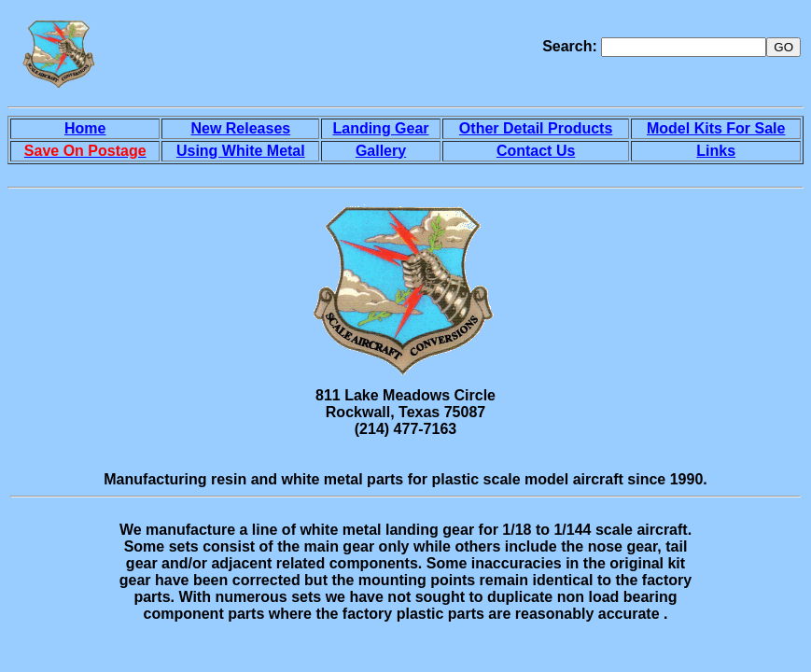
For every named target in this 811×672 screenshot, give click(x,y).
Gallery (381, 151)
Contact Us (536, 151)
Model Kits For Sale (716, 128)
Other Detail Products (536, 128)
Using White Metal (241, 151)
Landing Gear (380, 128)
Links (716, 151)
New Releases (240, 128)
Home (85, 128)
